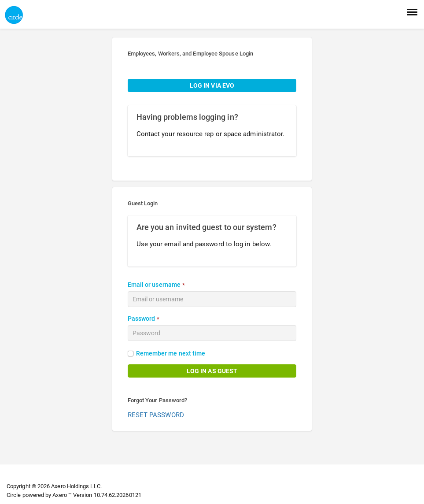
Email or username (154, 285)
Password (142, 319)
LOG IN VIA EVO (212, 85)
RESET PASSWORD (156, 415)
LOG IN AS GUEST (212, 371)
